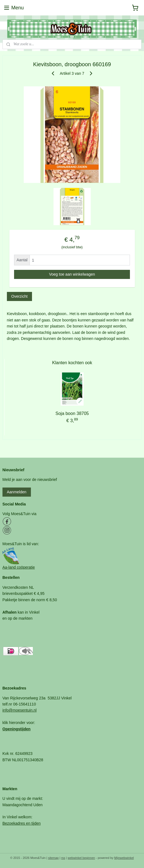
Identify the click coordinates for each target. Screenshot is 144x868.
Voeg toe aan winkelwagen (72, 274)
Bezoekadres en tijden (22, 823)
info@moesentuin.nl (20, 710)
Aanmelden (17, 492)
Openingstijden (17, 729)
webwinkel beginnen (81, 858)
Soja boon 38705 (72, 413)
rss (63, 858)
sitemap (53, 858)
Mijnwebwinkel (124, 858)
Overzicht (19, 296)
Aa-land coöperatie (19, 567)
